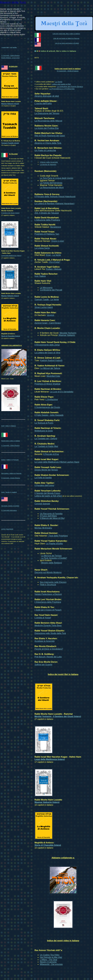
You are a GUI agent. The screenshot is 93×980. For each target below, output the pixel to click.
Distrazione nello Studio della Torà (50, 633)
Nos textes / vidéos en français (11, 473)
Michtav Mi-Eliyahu (43, 528)
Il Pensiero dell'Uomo (44, 485)
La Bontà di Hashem (48, 165)
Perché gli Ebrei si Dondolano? (49, 649)
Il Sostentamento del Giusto (47, 407)
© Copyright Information (9, 510)
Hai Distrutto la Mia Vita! (51, 957)
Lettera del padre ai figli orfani (48, 496)
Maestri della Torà (13, 3)
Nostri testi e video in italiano (11, 441)
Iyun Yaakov (40, 276)
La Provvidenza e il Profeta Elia (62, 89)
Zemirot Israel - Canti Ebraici (48, 323)
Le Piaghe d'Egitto (54, 544)
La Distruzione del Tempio (47, 113)
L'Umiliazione (52, 400)
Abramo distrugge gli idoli (47, 96)
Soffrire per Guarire (43, 665)
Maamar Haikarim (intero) (47, 802)
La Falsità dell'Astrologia (51, 183)
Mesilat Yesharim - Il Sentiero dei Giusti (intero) (58, 716)
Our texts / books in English (10, 506)
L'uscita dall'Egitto (43, 103)
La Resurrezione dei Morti (52, 188)
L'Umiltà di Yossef (43, 618)
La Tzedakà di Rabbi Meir (46, 446)
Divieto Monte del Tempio (46, 470)
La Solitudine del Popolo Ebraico (70, 87)
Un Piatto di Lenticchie (45, 150)
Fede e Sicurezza (48, 585)
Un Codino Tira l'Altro (50, 955)
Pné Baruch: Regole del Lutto (48, 657)
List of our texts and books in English (67, 43)
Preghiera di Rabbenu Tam (47, 234)
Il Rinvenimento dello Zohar (47, 345)
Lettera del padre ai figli (61, 84)
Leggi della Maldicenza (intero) (50, 759)
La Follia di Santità (43, 478)
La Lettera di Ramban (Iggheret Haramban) (54, 204)
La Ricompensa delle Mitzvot (48, 121)
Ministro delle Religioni (52, 563)
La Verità (59, 82)
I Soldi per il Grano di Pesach (48, 610)
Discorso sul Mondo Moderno (48, 572)
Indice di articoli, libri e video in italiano (58, 51)
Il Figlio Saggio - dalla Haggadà (49, 415)
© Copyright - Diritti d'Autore (68, 71)
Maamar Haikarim (67, 335)
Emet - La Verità (53, 255)
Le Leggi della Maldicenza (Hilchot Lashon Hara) (57, 462)
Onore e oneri (58, 241)
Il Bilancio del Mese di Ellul (52, 518)
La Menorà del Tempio (51, 556)
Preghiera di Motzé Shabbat (47, 384)
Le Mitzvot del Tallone (50, 368)
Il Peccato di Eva (51, 454)
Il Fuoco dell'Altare (48, 516)
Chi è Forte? (54, 262)
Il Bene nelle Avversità (49, 162)
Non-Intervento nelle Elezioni (53, 582)
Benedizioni (56, 227)
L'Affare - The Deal (48, 960)
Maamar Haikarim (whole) (10, 104)
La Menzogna (46, 288)
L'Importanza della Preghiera (48, 602)
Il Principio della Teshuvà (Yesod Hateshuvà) (55, 197)
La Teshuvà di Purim (44, 423)
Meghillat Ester (53, 376)
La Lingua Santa (42, 248)
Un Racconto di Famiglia (51, 514)
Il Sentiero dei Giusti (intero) (10, 213)
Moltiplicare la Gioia (44, 431)
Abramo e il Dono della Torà (48, 143)
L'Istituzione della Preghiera (47, 220)
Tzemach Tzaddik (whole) (10, 143)
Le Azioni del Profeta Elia (47, 128)
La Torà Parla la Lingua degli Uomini (57, 178)
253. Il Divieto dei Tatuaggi (47, 213)
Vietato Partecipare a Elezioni (48, 594)
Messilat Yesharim (68, 333)
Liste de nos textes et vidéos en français (66, 38)
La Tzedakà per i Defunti (46, 439)
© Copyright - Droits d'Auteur (11, 478)
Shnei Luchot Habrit (44, 307)
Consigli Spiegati (42, 504)
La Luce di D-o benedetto (62, 392)
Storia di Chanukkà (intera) (48, 845)
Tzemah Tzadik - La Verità (47, 300)
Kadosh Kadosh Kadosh (51, 360)
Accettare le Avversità (45, 641)
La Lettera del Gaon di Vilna (47, 353)
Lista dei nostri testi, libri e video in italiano (66, 34)
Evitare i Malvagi (54, 269)
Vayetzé (50, 315)
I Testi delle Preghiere (58, 536)
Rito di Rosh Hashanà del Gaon (50, 136)
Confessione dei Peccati (51, 290)
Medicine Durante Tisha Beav (48, 626)
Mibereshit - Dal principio (51, 964)
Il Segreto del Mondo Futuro (47, 493)
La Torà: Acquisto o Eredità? (54, 558)
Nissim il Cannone (48, 962)
